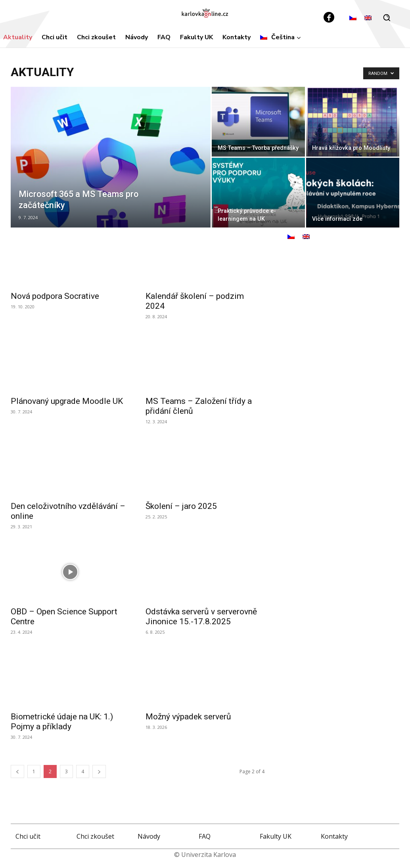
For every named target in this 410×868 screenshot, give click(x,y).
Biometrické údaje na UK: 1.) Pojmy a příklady (62, 722)
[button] (387, 17)
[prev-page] (17, 771)
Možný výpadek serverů (188, 717)
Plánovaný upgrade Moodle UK (67, 401)
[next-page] (99, 771)
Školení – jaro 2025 (181, 506)
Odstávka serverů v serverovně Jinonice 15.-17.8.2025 (201, 617)
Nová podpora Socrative (55, 296)
